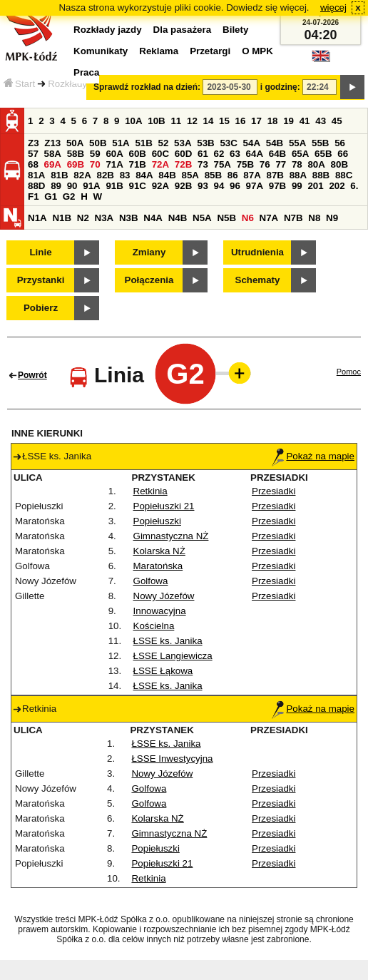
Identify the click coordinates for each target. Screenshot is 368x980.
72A (160, 164)
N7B (293, 218)
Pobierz (41, 308)
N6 (248, 218)
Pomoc (349, 372)
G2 (69, 196)
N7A (269, 218)
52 (164, 143)
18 (273, 121)
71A (114, 164)
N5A (202, 218)
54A (252, 143)
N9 (332, 218)
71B (138, 164)
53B (205, 143)
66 (343, 154)
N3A (104, 218)
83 (125, 175)
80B (339, 164)
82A (82, 175)
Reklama (159, 51)
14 (209, 121)
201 (315, 186)
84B (167, 175)
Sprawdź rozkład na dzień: (147, 87)
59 (95, 154)
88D (36, 186)
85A (190, 175)
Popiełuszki (157, 521)
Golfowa (151, 581)
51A (121, 143)
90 (72, 186)
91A (91, 186)
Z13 (52, 143)
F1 (34, 196)
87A (252, 175)
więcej (333, 7)
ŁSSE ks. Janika (168, 641)
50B (98, 143)
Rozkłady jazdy (80, 84)
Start (19, 84)
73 (203, 164)
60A (114, 154)
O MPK (257, 51)
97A (255, 186)
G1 (51, 196)
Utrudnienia (257, 252)
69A (53, 164)
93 (203, 186)
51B (143, 143)
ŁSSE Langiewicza (173, 656)
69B (76, 164)
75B (245, 164)
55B (320, 143)
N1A (37, 218)
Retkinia (150, 491)
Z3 (34, 143)
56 (340, 143)
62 (219, 154)
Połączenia (149, 280)
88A (298, 175)
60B (138, 154)
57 (33, 154)
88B (321, 175)
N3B (129, 218)
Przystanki (41, 280)
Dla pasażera (183, 30)
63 (235, 154)
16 (241, 121)
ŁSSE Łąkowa (163, 671)
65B (323, 154)
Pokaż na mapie (313, 456)
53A (183, 143)
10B (156, 121)
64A (255, 154)
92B (183, 186)
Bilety (235, 30)
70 (95, 164)
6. (354, 186)
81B (59, 175)
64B (277, 154)
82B (105, 175)
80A (316, 164)
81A (36, 175)
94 (219, 186)
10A (133, 121)
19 (288, 121)
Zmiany (149, 252)
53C (228, 143)
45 (337, 121)
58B (76, 154)
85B (213, 175)
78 (297, 164)
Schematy (258, 280)
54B (275, 143)
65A (300, 154)
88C (344, 175)
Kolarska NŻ (159, 551)
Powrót (32, 375)
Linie (40, 252)
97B (277, 186)
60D (183, 154)
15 (224, 121)
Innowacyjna (160, 611)
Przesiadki (274, 491)
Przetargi (210, 51)
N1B (62, 218)
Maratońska (158, 566)
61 (203, 154)
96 (235, 186)
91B (114, 186)
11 (176, 121)
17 (256, 121)
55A (297, 143)
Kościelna (154, 626)
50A (75, 143)
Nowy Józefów (164, 596)
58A (53, 154)
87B (275, 175)
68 (33, 164)
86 (233, 175)
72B (183, 164)
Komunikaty (101, 51)
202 (337, 186)
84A (144, 175)
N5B (226, 218)
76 (265, 164)
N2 (83, 218)
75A (223, 164)
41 (305, 121)
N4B (178, 218)
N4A (153, 218)
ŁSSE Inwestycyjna (172, 759)
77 (281, 164)
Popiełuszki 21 (164, 506)
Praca (86, 72)
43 (321, 121)
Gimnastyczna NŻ (171, 536)
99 (297, 186)
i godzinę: (280, 87)
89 (56, 186)
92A (160, 186)
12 (192, 121)
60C (160, 154)
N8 (314, 218)
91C (138, 186)
